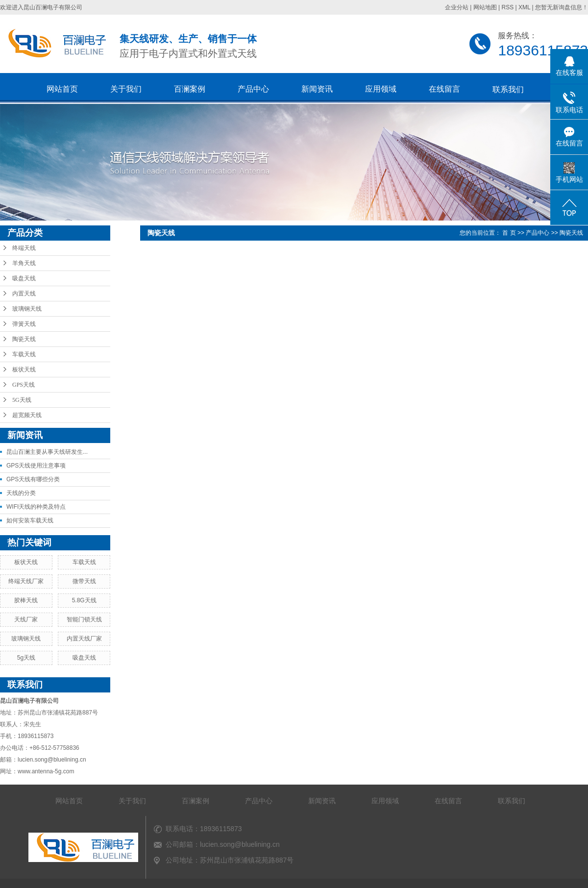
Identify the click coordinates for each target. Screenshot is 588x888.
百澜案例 (190, 89)
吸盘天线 (24, 278)
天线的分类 (21, 493)
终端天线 (24, 248)
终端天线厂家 (26, 581)
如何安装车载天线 (30, 520)
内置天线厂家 (84, 639)
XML (524, 7)
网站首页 (62, 89)
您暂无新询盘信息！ (562, 7)
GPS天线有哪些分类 (33, 479)
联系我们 (508, 89)
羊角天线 (24, 263)
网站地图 (485, 7)
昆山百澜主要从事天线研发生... (47, 452)
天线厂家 (26, 619)
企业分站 (457, 7)
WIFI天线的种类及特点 (36, 507)
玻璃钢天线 (27, 309)
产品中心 (253, 89)
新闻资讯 (317, 89)
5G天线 (22, 400)
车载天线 (24, 354)
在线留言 (444, 89)
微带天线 (84, 581)
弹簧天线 (24, 324)
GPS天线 (24, 385)
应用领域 (381, 89)
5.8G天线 (84, 600)
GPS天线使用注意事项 (36, 466)
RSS (507, 7)
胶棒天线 (26, 600)
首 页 (509, 233)
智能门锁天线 (84, 619)
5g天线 (26, 658)
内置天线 (24, 294)
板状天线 (24, 370)
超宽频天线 (27, 415)
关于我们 (126, 89)
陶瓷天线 (24, 339)
